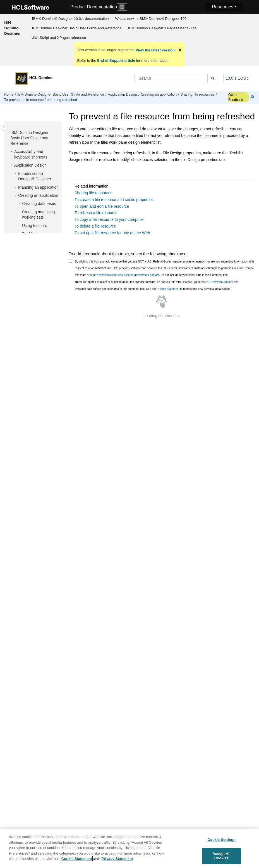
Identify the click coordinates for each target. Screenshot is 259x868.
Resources (222, 7)
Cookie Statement (77, 861)
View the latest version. (155, 50)
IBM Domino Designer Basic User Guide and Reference (77, 28)
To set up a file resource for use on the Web (112, 233)
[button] (8, 133)
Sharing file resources (198, 94)
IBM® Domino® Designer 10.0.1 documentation (70, 19)
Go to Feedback (236, 97)
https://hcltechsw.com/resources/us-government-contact (125, 275)
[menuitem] (70, 19)
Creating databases (39, 204)
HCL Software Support (219, 282)
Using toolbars (35, 226)
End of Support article (116, 61)
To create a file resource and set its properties (114, 200)
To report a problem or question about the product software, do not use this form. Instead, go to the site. (157, 282)
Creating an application (159, 94)
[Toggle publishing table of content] (4, 127)
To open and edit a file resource (102, 206)
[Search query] (176, 78)
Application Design (122, 94)
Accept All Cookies (221, 859)
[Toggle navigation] (122, 7)
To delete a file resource (95, 226)
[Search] (213, 78)
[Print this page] (253, 97)
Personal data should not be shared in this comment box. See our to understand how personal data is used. (153, 289)
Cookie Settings (221, 842)
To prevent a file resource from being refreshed (41, 100)
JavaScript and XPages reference (59, 38)
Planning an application (38, 187)
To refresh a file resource (96, 213)
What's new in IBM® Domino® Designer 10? (151, 19)
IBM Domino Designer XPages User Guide (162, 28)
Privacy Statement (168, 289)
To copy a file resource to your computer (109, 219)
